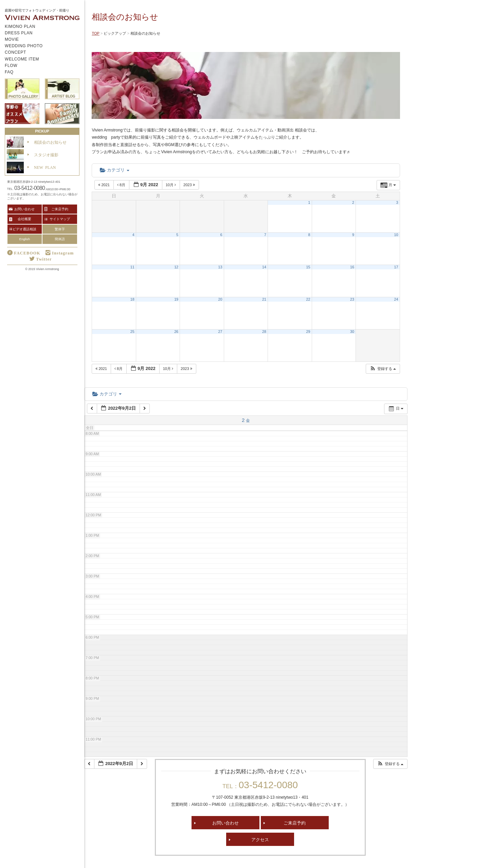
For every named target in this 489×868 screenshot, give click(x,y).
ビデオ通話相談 (24, 229)
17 (396, 267)
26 (176, 332)
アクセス (260, 839)
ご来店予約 (295, 823)
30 (352, 332)
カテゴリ (114, 170)
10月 (171, 185)
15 (308, 267)
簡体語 (60, 239)
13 (220, 267)
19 (176, 299)
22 (308, 299)
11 (132, 267)
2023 (190, 185)
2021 (104, 185)
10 (396, 235)
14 (264, 267)
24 (396, 299)
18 (132, 299)
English (25, 239)
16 (352, 267)
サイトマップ (60, 219)
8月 (122, 185)
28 (264, 332)
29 (308, 332)
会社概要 (24, 219)
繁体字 (60, 229)
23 (352, 299)
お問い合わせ (225, 823)
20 (220, 299)
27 (220, 332)
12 (176, 267)
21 (264, 299)
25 (132, 332)
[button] (383, 369)
